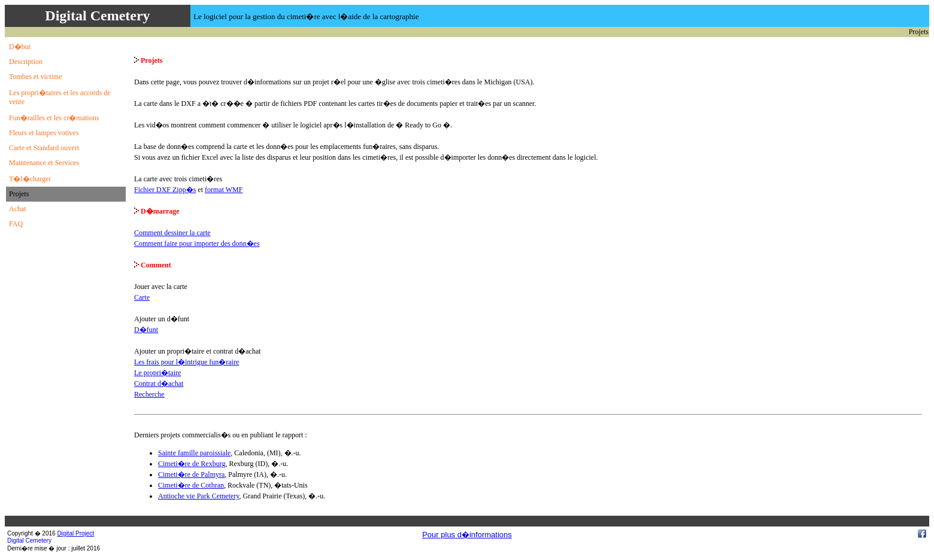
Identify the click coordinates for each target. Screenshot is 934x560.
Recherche (149, 394)
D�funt (146, 330)
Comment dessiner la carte (172, 233)
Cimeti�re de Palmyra (191, 474)
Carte (142, 297)
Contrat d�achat (159, 384)
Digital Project (75, 533)
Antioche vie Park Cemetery (199, 496)
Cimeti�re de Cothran (191, 485)
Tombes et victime (35, 77)
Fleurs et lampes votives (44, 133)
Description (26, 62)
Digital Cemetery (29, 541)
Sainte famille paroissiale (194, 453)
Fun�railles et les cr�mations (54, 118)
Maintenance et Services (44, 163)
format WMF (224, 190)
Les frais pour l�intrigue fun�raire (187, 362)
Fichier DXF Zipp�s (165, 190)
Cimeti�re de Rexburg (192, 464)
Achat (18, 209)
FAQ (16, 224)
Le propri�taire (157, 373)
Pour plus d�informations (467, 535)
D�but (20, 47)
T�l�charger (30, 179)
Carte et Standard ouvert (44, 148)
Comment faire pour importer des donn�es (197, 244)
